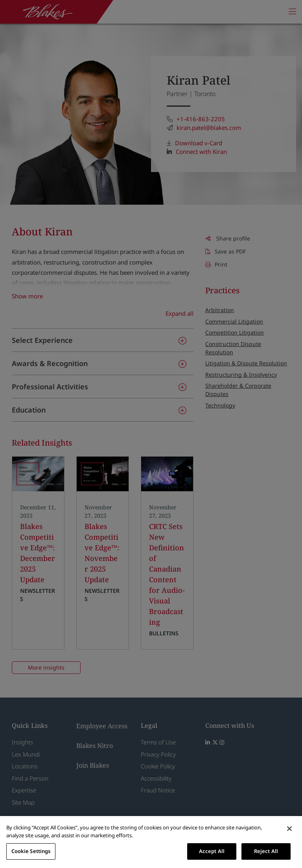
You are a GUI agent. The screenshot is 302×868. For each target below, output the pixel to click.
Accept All (212, 851)
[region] (151, 842)
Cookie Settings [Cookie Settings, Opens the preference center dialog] (31, 851)
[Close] (289, 829)
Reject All (266, 851)
